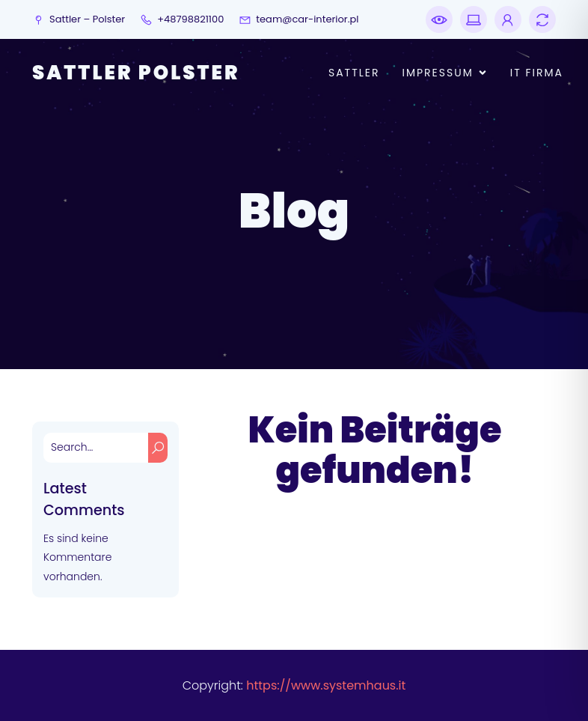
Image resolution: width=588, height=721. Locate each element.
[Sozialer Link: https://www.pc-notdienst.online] (470, 19)
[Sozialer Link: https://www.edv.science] (504, 19)
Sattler (354, 73)
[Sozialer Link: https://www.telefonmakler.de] (539, 19)
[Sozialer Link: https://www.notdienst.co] (439, 19)
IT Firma (537, 73)
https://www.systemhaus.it (326, 685)
